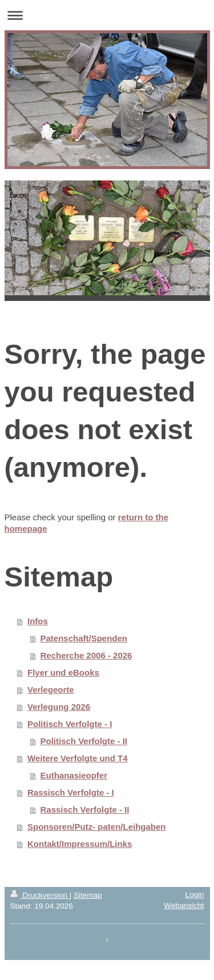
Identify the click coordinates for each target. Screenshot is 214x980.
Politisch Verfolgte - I (70, 724)
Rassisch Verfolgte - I (71, 792)
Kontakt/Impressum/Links (80, 844)
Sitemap (88, 895)
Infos (38, 621)
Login (194, 895)
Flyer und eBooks (63, 672)
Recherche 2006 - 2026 (86, 655)
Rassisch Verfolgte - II (85, 810)
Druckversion (40, 895)
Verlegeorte (51, 690)
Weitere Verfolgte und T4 (78, 758)
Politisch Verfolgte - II (84, 741)
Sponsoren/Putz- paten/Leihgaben (97, 827)
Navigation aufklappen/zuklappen (107, 15)
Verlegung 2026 (59, 707)
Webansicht (184, 905)
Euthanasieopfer (74, 775)
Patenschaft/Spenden (84, 638)
